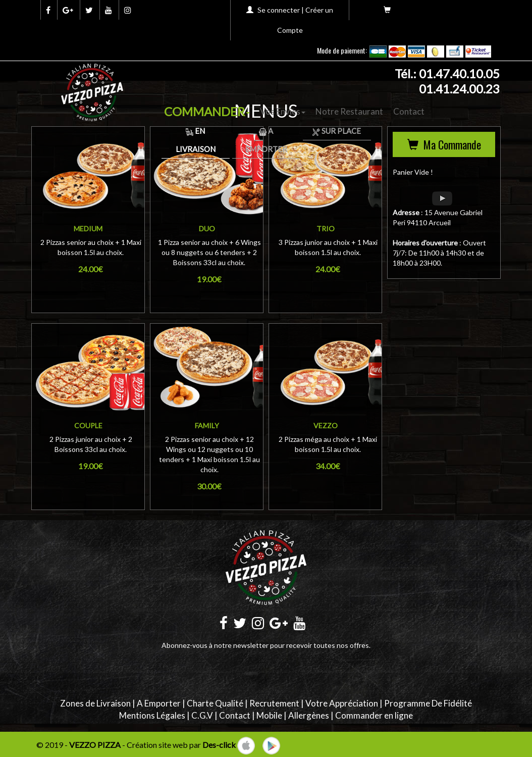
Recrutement (274, 703)
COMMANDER (207, 111)
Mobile (269, 715)
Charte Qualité (215, 703)
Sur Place (337, 131)
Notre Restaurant (349, 111)
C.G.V (202, 715)
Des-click (219, 745)
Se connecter (279, 10)
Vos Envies (283, 111)
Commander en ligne (374, 715)
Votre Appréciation (342, 703)
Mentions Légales (152, 715)
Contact (409, 111)
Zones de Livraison (95, 703)
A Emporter (159, 703)
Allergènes (309, 715)
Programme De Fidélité (428, 703)
